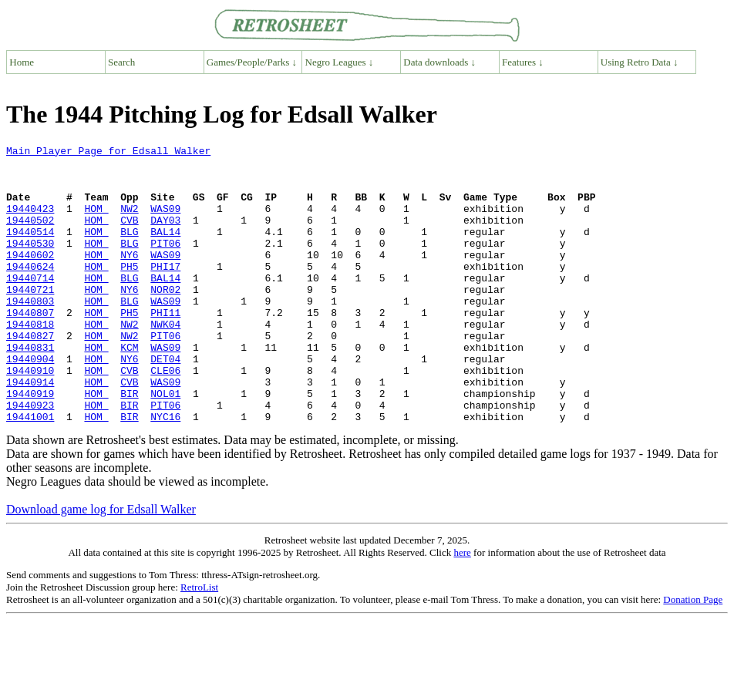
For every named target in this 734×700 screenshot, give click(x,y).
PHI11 (165, 347)
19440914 (30, 430)
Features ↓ (523, 62)
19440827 (30, 375)
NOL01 (165, 444)
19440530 (30, 264)
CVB (129, 236)
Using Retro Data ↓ (640, 62)
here (462, 608)
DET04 (165, 402)
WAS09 (165, 222)
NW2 (129, 222)
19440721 (30, 319)
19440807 (30, 347)
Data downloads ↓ (439, 62)
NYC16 (165, 472)
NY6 (129, 278)
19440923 (30, 458)
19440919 (30, 444)
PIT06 (165, 264)
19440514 (30, 250)
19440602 (30, 278)
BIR (129, 444)
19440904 (30, 402)
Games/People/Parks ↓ (252, 62)
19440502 (30, 236)
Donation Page (693, 655)
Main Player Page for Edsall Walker (108, 153)
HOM (96, 222)
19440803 (30, 333)
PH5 (129, 291)
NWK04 (165, 361)
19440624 (30, 291)
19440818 (30, 361)
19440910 (30, 416)
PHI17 (165, 291)
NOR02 (165, 319)
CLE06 (165, 416)
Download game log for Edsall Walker (101, 565)
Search (121, 62)
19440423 (30, 222)
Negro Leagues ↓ (340, 62)
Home (22, 62)
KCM (129, 389)
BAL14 (165, 250)
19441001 (30, 472)
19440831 (30, 389)
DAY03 (165, 236)
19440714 (30, 305)
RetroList (199, 643)
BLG (129, 250)
